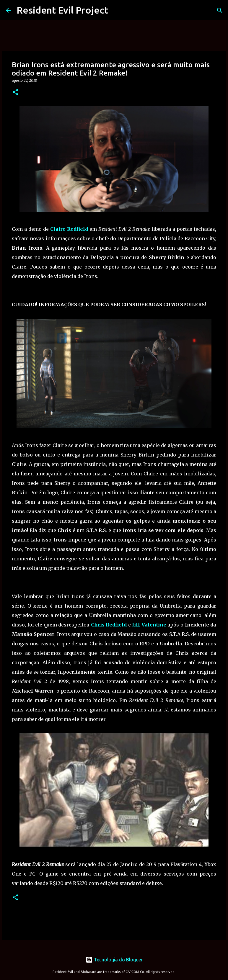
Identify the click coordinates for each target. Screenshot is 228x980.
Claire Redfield (69, 229)
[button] (15, 93)
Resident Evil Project (62, 10)
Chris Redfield (109, 625)
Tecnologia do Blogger (114, 960)
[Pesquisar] (220, 10)
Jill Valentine (149, 625)
